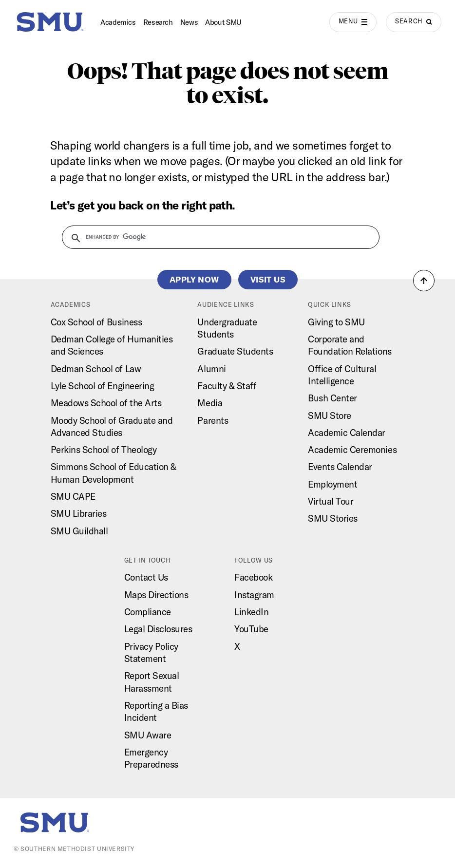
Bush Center (332, 398)
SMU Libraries (79, 513)
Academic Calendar (347, 433)
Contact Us (146, 577)
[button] (424, 281)
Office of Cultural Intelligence (342, 375)
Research (158, 22)
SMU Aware (148, 735)
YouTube (251, 629)
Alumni (211, 369)
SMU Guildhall (79, 531)
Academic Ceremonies (352, 450)
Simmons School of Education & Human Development (114, 473)
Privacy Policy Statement (151, 652)
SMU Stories (333, 518)
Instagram (254, 595)
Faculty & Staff (227, 386)
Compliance (148, 612)
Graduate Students (235, 351)
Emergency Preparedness (151, 758)
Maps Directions (156, 595)
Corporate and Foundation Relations (350, 345)
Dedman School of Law (96, 369)
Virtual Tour (331, 501)
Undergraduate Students (227, 328)
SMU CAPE (73, 496)
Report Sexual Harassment (152, 682)
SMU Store (330, 415)
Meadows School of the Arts (106, 403)
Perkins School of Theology (104, 450)
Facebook (253, 577)
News (189, 22)
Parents (213, 420)
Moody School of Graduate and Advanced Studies (112, 426)
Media (210, 403)
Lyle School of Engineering (103, 386)
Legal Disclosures (158, 629)
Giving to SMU (336, 322)
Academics (118, 22)
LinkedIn (251, 612)
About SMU (223, 22)
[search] (215, 237)
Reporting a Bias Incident (156, 711)
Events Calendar (340, 467)
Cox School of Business (96, 322)
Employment (332, 484)
